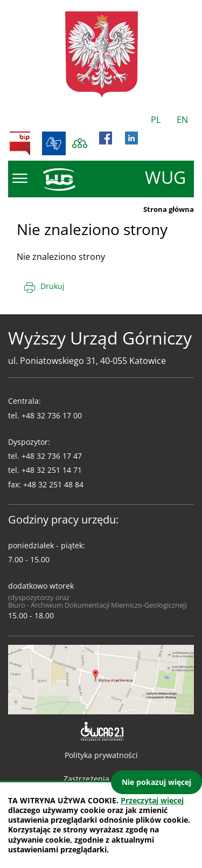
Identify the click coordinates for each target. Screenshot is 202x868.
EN (182, 120)
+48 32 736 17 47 (52, 456)
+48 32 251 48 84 (53, 484)
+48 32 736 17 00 (52, 415)
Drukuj (53, 286)
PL (156, 120)
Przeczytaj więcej (152, 800)
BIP (20, 143)
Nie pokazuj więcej (156, 782)
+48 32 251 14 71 (52, 470)
